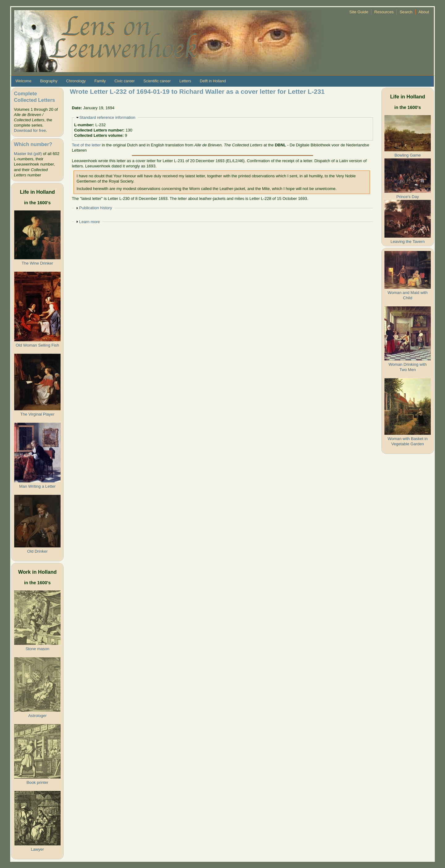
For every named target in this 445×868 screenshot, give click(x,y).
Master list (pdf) (28, 154)
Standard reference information (107, 117)
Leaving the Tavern (408, 242)
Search (406, 12)
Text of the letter (86, 145)
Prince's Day (407, 197)
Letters (185, 81)
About (424, 12)
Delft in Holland (213, 81)
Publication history (95, 208)
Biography (49, 81)
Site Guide (359, 12)
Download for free (30, 130)
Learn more (89, 222)
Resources (384, 12)
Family (100, 81)
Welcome (23, 81)
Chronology (76, 81)
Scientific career (157, 81)
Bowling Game (407, 155)
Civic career (125, 81)
